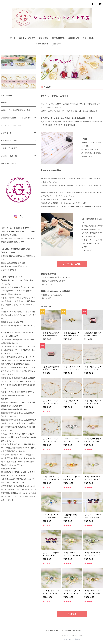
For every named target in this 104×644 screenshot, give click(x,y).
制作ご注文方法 (58, 38)
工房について (74, 38)
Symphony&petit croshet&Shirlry (16, 118)
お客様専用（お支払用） (10, 163)
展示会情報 (43, 38)
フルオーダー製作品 (9, 148)
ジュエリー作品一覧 (9, 156)
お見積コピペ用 (42, 44)
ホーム (13, 38)
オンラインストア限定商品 (11, 125)
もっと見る (72, 614)
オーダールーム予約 (72, 264)
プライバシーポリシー (50, 630)
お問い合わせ (88, 38)
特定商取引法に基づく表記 (71, 630)
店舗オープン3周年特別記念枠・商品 (16, 110)
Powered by (72, 639)
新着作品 (5, 103)
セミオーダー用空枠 (9, 141)
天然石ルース (6, 133)
